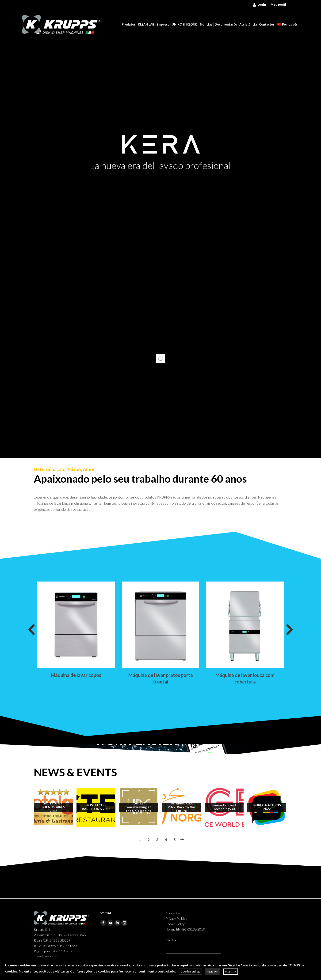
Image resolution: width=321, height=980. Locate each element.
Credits (171, 940)
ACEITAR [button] (231, 971)
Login (259, 5)
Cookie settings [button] (190, 971)
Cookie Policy (175, 924)
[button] (31, 630)
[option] (76, 630)
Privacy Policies (176, 918)
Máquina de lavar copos (76, 675)
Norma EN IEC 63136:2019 (185, 929)
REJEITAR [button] (213, 971)
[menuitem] (278, 5)
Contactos (173, 913)
